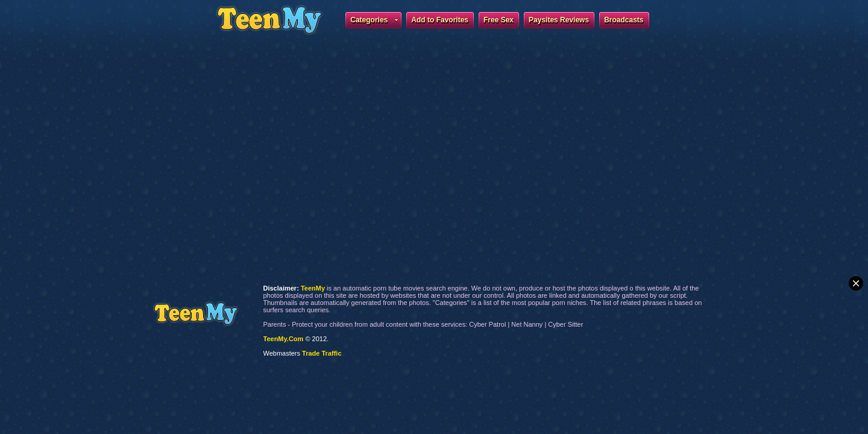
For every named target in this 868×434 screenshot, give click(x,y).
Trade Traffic (322, 353)
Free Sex (498, 20)
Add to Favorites (440, 20)
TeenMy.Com (284, 339)
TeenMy (196, 314)
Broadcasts (624, 20)
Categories (374, 22)
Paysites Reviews (559, 20)
